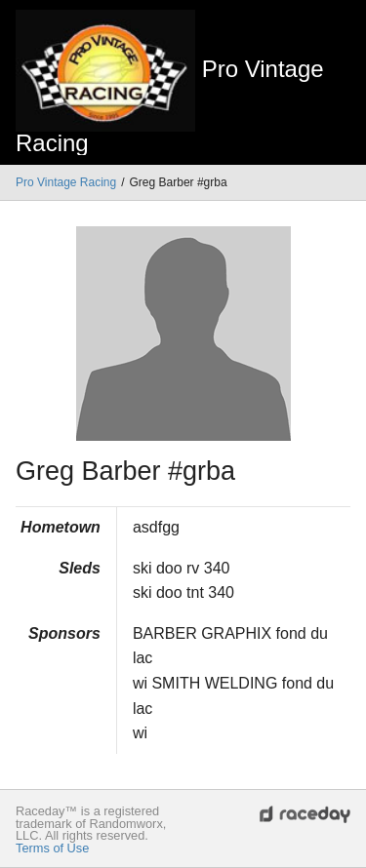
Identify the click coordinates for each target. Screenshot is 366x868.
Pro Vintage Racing (66, 182)
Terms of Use (52, 848)
